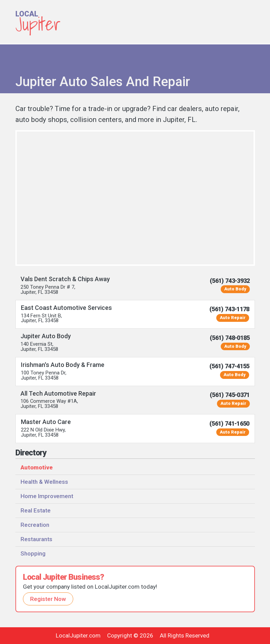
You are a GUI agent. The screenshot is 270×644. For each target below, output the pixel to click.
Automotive (37, 467)
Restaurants (36, 539)
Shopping (33, 553)
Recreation (35, 525)
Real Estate (36, 510)
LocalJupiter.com (78, 635)
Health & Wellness (44, 482)
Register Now (48, 599)
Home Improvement (47, 496)
